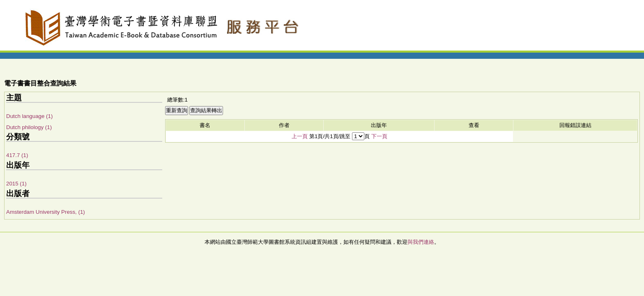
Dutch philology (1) (29, 127)
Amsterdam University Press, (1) (46, 212)
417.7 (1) (17, 155)
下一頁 (379, 136)
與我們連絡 (421, 242)
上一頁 (300, 136)
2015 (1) (16, 184)
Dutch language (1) (29, 116)
